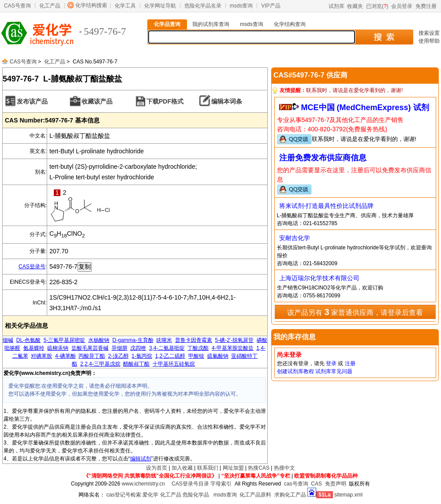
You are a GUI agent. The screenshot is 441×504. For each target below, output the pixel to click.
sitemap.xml (348, 495)
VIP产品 (271, 6)
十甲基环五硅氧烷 (174, 364)
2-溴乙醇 (118, 356)
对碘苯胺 (41, 356)
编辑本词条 (227, 101)
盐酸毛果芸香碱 (90, 348)
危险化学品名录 (203, 6)
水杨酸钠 (99, 340)
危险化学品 (196, 495)
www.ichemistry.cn (143, 484)
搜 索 (384, 37)
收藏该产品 (97, 101)
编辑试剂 (141, 459)
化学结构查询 (290, 24)
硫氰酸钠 (218, 356)
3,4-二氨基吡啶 (167, 348)
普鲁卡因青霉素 (194, 340)
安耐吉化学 (295, 238)
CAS (316, 484)
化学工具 (125, 6)
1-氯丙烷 (142, 356)
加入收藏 (182, 468)
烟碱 (8, 340)
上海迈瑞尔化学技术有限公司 (319, 278)
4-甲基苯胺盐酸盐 (233, 348)
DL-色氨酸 (28, 340)
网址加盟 (233, 468)
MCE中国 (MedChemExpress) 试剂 (365, 107)
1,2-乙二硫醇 (170, 356)
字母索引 (221, 484)
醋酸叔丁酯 (136, 364)
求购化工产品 (290, 495)
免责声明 (336, 484)
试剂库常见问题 (334, 371)
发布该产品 (32, 101)
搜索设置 (429, 33)
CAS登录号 (32, 267)
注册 (350, 363)
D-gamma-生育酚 (133, 340)
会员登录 (402, 6)
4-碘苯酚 (65, 356)
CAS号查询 (17, 6)
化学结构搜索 (91, 5)
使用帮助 (429, 41)
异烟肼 (120, 348)
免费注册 (426, 6)
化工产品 (50, 6)
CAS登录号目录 (190, 484)
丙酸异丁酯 (92, 356)
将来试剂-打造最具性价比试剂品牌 (327, 206)
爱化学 (150, 495)
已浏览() (377, 6)
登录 (331, 363)
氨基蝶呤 (34, 348)
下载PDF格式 (165, 101)
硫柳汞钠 (58, 348)
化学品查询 (167, 24)
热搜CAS (259, 468)
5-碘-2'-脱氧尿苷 (235, 340)
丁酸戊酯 (198, 348)
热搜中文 (284, 468)
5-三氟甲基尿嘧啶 (65, 340)
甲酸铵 (196, 356)
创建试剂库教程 (295, 371)
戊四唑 (138, 348)
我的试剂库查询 (211, 24)
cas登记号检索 (124, 495)
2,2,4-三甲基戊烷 (100, 364)
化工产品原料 (255, 495)
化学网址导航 (160, 6)
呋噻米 (164, 340)
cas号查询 (296, 484)
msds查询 (241, 6)
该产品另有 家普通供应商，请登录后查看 (355, 312)
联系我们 (208, 468)
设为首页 (157, 468)
